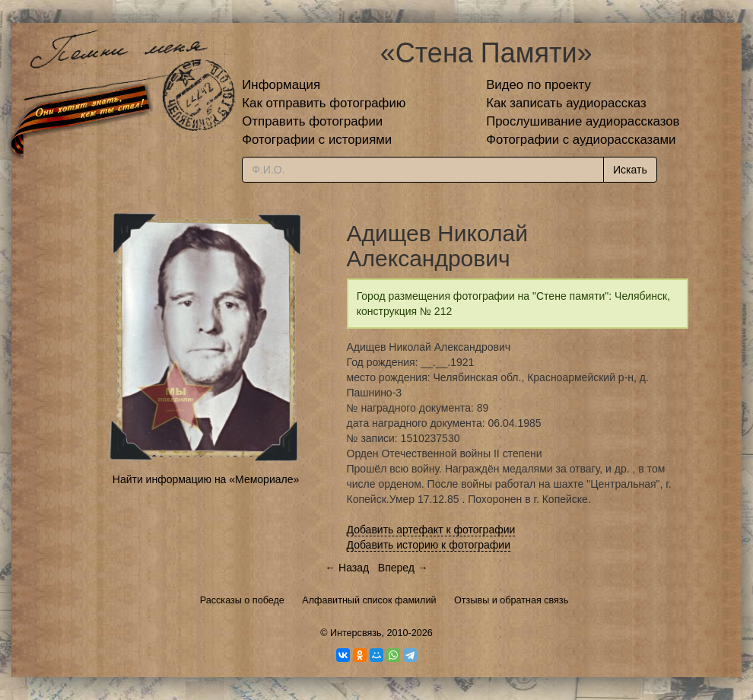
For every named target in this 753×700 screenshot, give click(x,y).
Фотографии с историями (317, 140)
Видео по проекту (539, 85)
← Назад (347, 568)
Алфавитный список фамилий (369, 600)
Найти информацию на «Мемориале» (206, 479)
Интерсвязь (356, 633)
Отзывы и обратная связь (511, 600)
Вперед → (403, 568)
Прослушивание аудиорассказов (583, 121)
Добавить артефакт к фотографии (431, 530)
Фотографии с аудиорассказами (581, 140)
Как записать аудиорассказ (566, 103)
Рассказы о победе (242, 600)
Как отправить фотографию (324, 103)
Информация (281, 85)
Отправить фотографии (312, 121)
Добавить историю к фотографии (429, 545)
